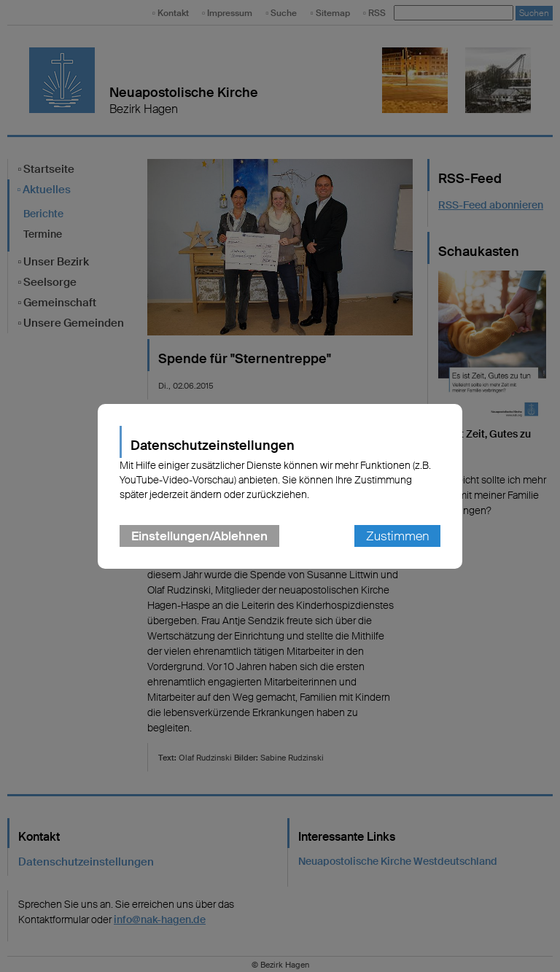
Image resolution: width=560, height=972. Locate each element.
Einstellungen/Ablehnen (199, 536)
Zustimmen (397, 536)
